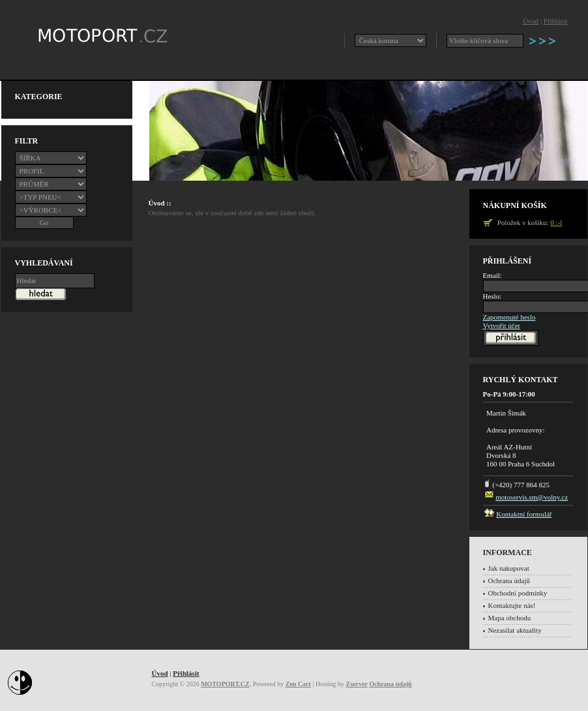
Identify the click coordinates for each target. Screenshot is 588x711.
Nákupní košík (515, 205)
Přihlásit (556, 21)
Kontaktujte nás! (512, 605)
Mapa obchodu (510, 618)
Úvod (531, 21)
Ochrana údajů (509, 581)
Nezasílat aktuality (515, 630)
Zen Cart (298, 684)
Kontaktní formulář (524, 514)
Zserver (357, 684)
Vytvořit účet (502, 325)
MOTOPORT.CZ (225, 684)
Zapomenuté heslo (509, 317)
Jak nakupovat (509, 568)
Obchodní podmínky (518, 593)
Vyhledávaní (44, 263)
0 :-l (556, 222)
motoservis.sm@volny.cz (532, 497)
